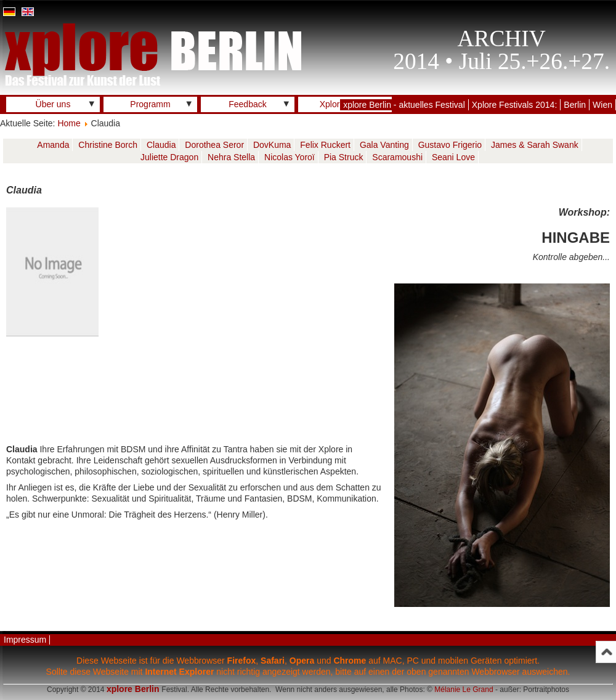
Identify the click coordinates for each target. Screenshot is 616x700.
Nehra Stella (231, 157)
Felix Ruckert (325, 145)
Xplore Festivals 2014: (515, 105)
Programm (150, 104)
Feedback (247, 104)
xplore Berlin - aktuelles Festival (404, 105)
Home (69, 123)
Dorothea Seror (214, 145)
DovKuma (272, 145)
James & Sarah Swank (535, 145)
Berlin (575, 105)
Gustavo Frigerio (450, 145)
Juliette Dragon (169, 157)
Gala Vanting (384, 145)
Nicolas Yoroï (290, 157)
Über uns (53, 104)
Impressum (25, 640)
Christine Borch (108, 145)
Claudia (161, 145)
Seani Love (453, 157)
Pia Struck (344, 157)
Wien (602, 105)
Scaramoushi (397, 157)
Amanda (53, 145)
